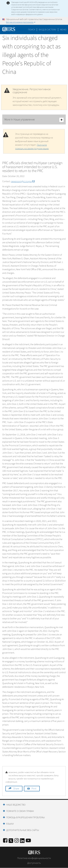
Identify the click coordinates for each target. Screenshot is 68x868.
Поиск (32, 30)
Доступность (34, 863)
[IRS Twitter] (11, 842)
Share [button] (16, 789)
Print (34, 789)
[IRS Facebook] (5, 841)
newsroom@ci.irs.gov (23, 181)
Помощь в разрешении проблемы (25, 817)
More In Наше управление (34, 120)
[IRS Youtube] (28, 841)
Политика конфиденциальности (34, 858)
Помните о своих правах (20, 811)
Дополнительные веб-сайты (23, 830)
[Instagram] (17, 841)
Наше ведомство (16, 805)
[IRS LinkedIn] (22, 842)
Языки (10, 824)
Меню (63, 30)
